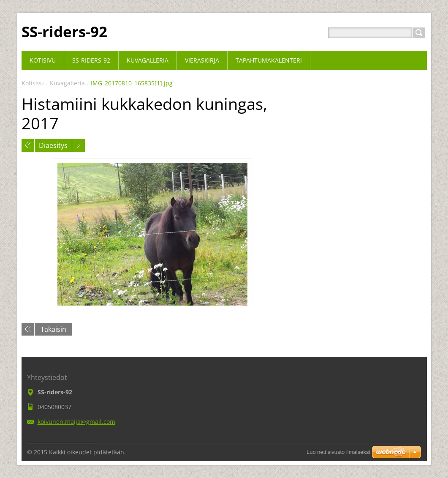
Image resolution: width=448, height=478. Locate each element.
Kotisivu (33, 83)
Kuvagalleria (67, 83)
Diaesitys (53, 145)
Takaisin (53, 329)
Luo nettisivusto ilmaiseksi (338, 452)
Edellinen (28, 145)
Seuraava (79, 145)
